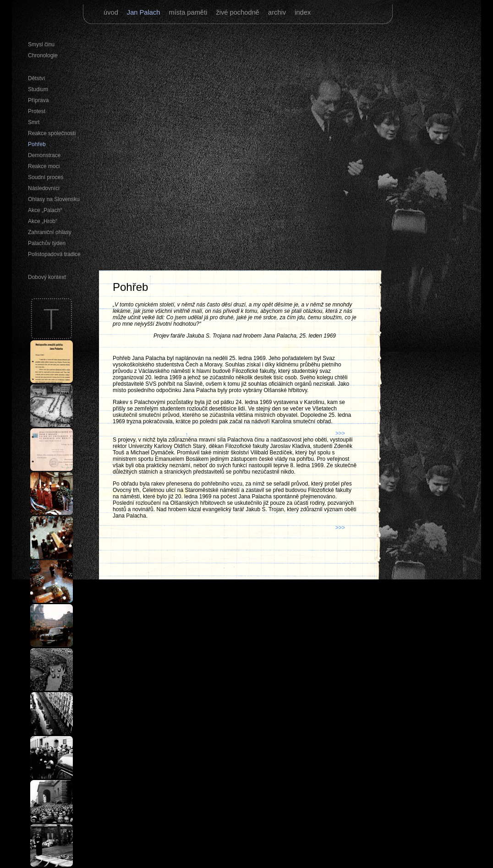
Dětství (36, 78)
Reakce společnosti (52, 133)
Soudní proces (46, 177)
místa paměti (189, 12)
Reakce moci (44, 166)
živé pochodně (238, 12)
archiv (278, 12)
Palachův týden (47, 243)
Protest (37, 111)
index (303, 12)
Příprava (38, 100)
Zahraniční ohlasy (50, 232)
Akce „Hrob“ (43, 221)
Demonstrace (44, 155)
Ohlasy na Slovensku (54, 199)
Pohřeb (37, 144)
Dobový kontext (47, 277)
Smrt (34, 122)
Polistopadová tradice (54, 254)
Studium (38, 89)
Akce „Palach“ (45, 210)
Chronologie (43, 55)
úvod (112, 12)
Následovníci (44, 188)
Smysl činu (41, 44)
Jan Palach (145, 12)
